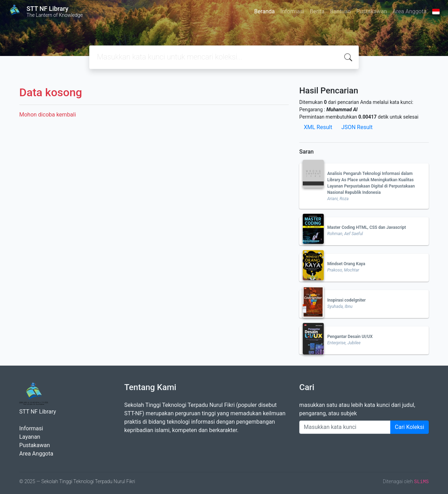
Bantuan (340, 11)
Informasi (292, 11)
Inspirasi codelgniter (346, 300)
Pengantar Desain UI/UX (350, 337)
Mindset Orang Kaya (346, 264)
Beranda (264, 11)
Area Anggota (410, 11)
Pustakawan (372, 11)
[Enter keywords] (345, 427)
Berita (317, 11)
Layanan (30, 437)
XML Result (318, 127)
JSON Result (357, 127)
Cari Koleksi (409, 427)
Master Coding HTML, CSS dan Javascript (367, 227)
